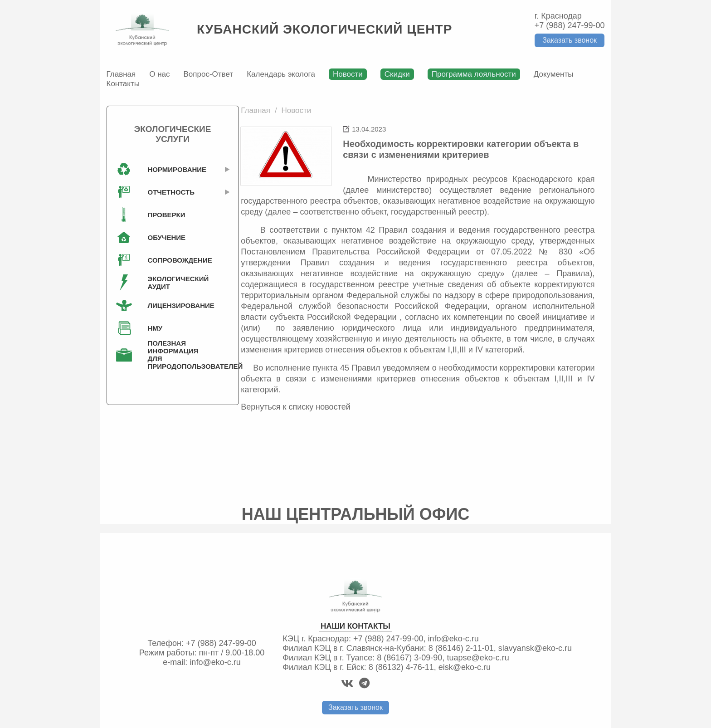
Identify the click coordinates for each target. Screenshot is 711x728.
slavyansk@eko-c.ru (535, 648)
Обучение (167, 237)
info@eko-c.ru (215, 662)
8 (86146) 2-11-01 (461, 648)
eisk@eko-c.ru (465, 667)
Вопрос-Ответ (209, 74)
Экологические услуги (173, 134)
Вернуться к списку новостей (296, 407)
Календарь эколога (281, 74)
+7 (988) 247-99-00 (570, 25)
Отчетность (171, 192)
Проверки (167, 215)
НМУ (155, 328)
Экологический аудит (175, 283)
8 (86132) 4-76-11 (401, 667)
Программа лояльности (474, 74)
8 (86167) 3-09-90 (409, 658)
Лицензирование (175, 305)
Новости (348, 74)
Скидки (397, 74)
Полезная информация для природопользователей (175, 355)
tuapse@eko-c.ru (478, 658)
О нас (159, 74)
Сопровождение (175, 260)
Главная (121, 74)
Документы (554, 74)
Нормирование (175, 169)
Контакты (123, 84)
